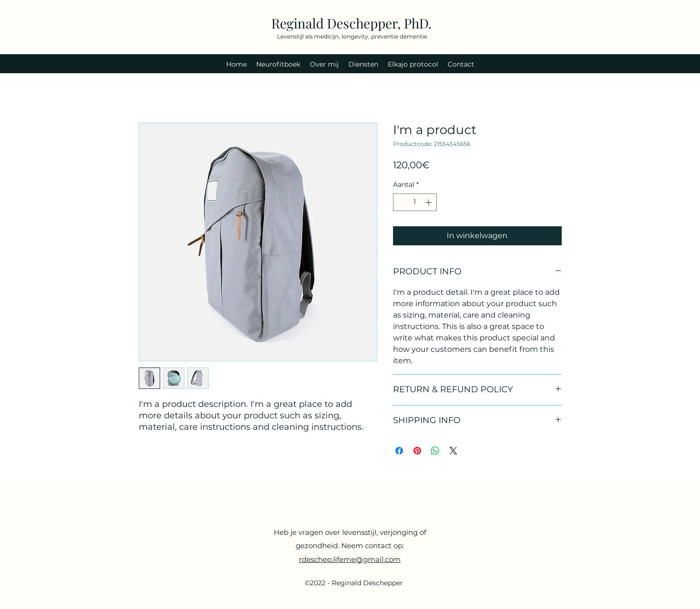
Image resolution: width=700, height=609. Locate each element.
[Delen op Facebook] (399, 451)
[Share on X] (453, 451)
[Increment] (429, 202)
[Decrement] (400, 202)
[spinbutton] (415, 202)
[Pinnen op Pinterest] (417, 451)
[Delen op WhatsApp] (435, 451)
